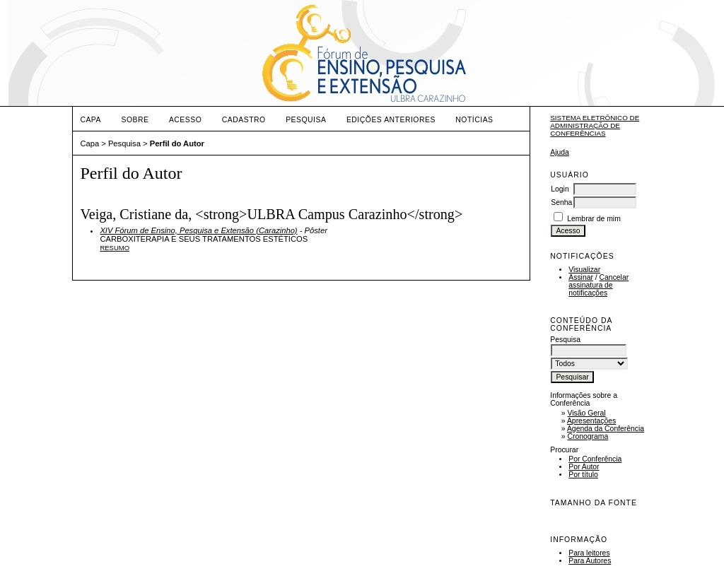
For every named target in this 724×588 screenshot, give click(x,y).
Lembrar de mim (594, 219)
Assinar (581, 277)
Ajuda (560, 152)
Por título (583, 475)
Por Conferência (595, 459)
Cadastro (244, 120)
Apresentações (591, 421)
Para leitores (589, 553)
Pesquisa (306, 120)
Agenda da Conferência (606, 429)
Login (560, 189)
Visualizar (584, 270)
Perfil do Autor (177, 143)
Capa (90, 120)
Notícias (474, 120)
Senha (561, 202)
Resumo (115, 248)
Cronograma (588, 436)
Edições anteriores (391, 120)
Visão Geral (587, 413)
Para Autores (590, 561)
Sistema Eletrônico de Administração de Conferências (595, 125)
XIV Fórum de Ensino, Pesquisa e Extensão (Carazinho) (198, 230)
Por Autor (584, 467)
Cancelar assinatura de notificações (599, 285)
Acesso (185, 120)
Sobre (135, 120)
